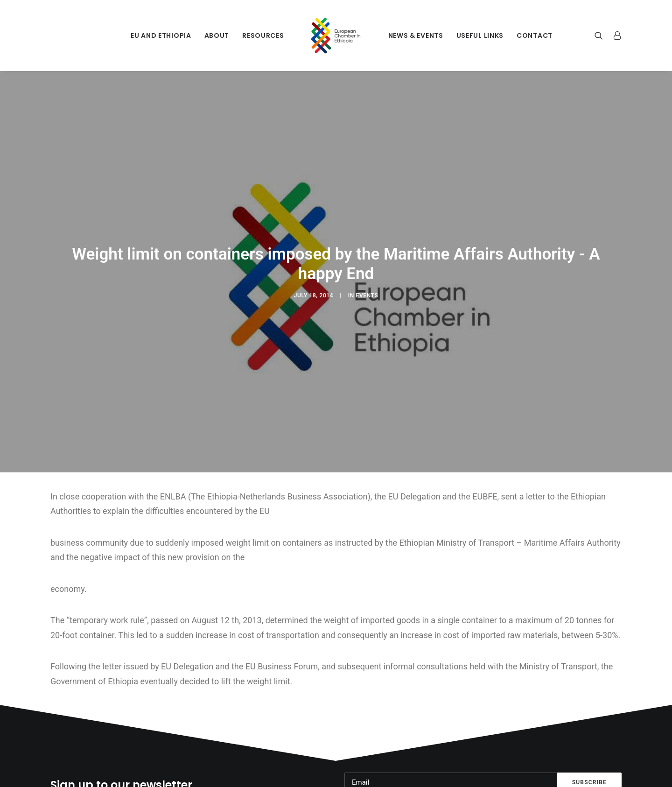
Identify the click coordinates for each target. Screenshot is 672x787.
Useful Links (480, 35)
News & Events (416, 35)
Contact (535, 35)
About (217, 35)
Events (367, 290)
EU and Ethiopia (161, 35)
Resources (263, 35)
